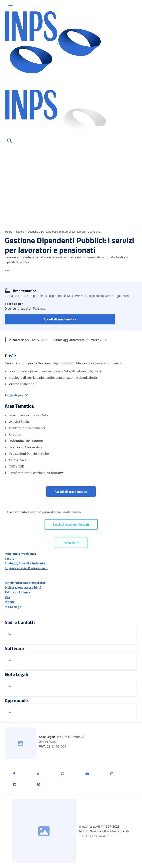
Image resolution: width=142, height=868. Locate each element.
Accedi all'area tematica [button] (79, 319)
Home (9, 231)
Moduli (10, 602)
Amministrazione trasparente (25, 583)
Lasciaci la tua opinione (71, 524)
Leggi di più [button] (14, 395)
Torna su (71, 543)
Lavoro (20, 231)
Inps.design (13, 607)
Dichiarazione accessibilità (23, 587)
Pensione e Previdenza (20, 554)
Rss (7, 597)
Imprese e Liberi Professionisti (26, 568)
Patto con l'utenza (17, 592)
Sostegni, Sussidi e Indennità (25, 563)
